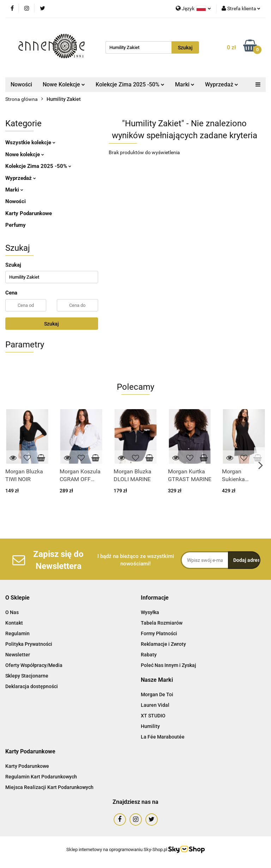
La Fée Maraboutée (163, 737)
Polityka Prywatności (29, 644)
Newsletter (18, 655)
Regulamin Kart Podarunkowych (41, 777)
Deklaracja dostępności (32, 686)
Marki (185, 84)
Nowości (21, 84)
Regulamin (17, 633)
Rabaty (149, 655)
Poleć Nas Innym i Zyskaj (168, 665)
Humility (150, 726)
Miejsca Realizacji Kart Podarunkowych (49, 787)
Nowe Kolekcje (64, 84)
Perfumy (16, 225)
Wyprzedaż (222, 84)
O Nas (12, 612)
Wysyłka (150, 612)
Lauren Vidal (155, 705)
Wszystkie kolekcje (30, 142)
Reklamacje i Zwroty (163, 644)
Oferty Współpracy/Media (34, 665)
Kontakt (14, 623)
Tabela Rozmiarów (162, 623)
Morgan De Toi (157, 694)
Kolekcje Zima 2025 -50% (130, 84)
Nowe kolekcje (25, 154)
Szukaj (52, 324)
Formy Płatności (159, 633)
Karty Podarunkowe (29, 213)
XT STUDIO (153, 716)
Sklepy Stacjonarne (27, 676)
